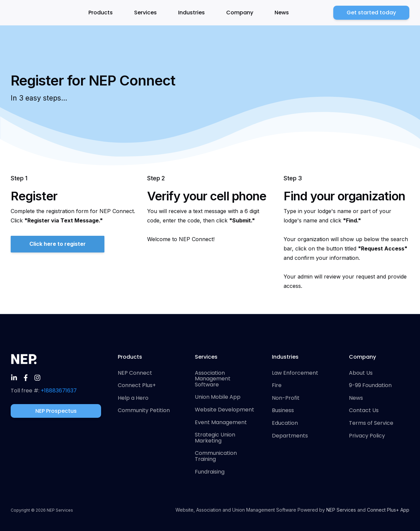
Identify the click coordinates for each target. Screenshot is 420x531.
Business (283, 410)
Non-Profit (286, 398)
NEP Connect (135, 373)
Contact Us (364, 410)
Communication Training (216, 456)
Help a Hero (133, 398)
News (282, 13)
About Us (361, 373)
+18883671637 (59, 391)
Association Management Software (213, 379)
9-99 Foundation (370, 385)
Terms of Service (371, 423)
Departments (290, 436)
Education (285, 423)
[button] (105, 13)
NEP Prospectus (56, 411)
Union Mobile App (218, 397)
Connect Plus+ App (388, 510)
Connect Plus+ (137, 385)
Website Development (225, 410)
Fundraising (210, 472)
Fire (277, 385)
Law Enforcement (295, 373)
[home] (27, 13)
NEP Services (341, 510)
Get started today (371, 13)
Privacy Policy (367, 436)
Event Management (221, 422)
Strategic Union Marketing (215, 438)
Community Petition (144, 410)
